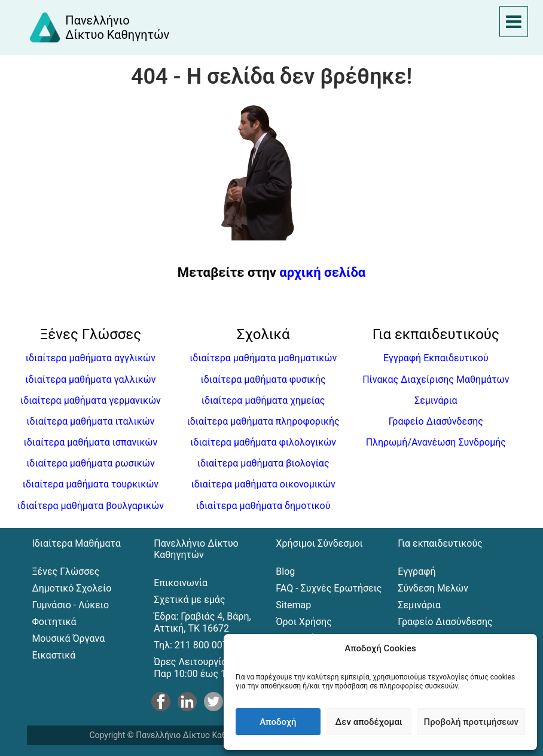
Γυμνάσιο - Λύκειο (70, 605)
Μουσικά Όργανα (68, 638)
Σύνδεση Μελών (433, 588)
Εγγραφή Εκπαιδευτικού (436, 358)
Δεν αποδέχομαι (369, 722)
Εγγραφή (417, 571)
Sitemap (293, 605)
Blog (285, 571)
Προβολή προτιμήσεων (471, 722)
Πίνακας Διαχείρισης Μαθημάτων (436, 379)
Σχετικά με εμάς (189, 600)
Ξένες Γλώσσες (65, 571)
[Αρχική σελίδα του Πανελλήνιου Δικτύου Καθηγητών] (99, 28)
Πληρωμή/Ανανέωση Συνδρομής (436, 442)
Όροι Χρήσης (303, 622)
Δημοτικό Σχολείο (71, 588)
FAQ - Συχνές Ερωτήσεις (329, 588)
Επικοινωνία (181, 583)
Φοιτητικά (54, 622)
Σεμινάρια (436, 400)
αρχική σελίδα (322, 272)
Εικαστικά (54, 655)
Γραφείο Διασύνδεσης (436, 421)
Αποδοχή (278, 722)
